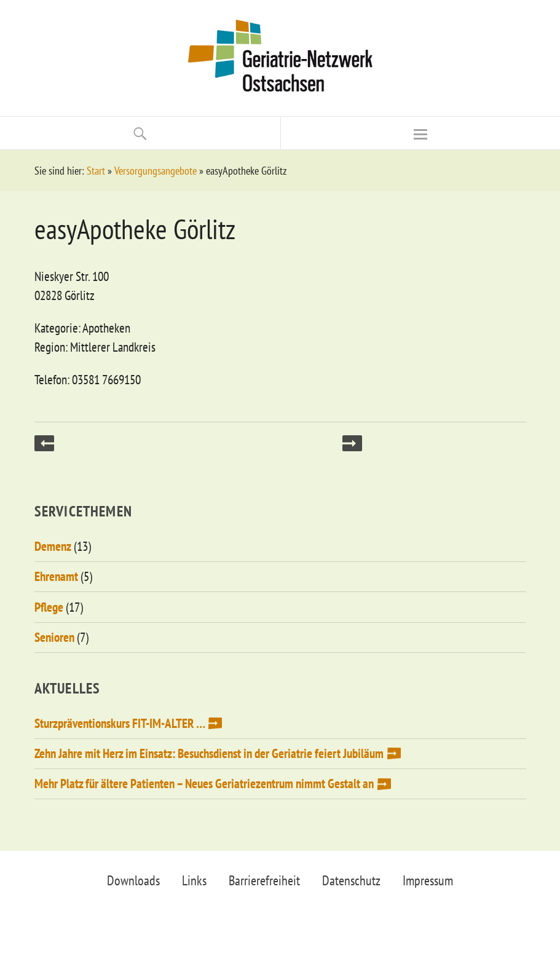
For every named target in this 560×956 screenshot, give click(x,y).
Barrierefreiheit (264, 880)
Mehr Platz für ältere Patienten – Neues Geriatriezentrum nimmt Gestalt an (204, 784)
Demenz (53, 546)
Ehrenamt (56, 576)
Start (96, 171)
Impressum (428, 880)
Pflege (49, 607)
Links (194, 880)
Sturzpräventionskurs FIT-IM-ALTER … (120, 723)
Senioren (54, 637)
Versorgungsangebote (156, 171)
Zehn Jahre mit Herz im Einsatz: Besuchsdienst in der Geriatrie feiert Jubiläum (209, 753)
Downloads (133, 880)
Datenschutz (351, 880)
